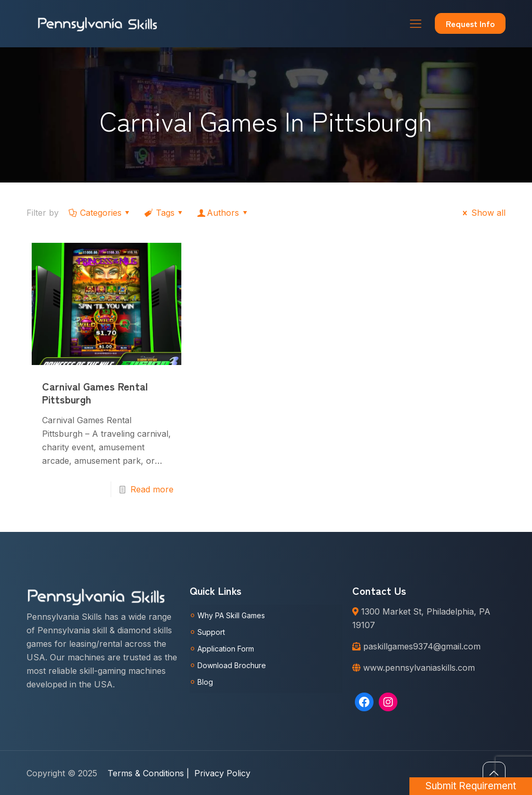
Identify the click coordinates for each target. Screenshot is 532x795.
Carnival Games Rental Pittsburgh (95, 393)
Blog (205, 682)
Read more (152, 489)
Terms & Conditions (148, 773)
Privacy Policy (222, 773)
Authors (223, 213)
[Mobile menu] (416, 23)
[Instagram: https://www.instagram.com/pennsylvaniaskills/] (388, 702)
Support (211, 632)
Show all (482, 213)
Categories (100, 213)
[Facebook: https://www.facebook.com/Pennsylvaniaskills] (364, 702)
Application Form (226, 649)
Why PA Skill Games (231, 615)
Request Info (470, 23)
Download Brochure (232, 665)
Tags (164, 213)
